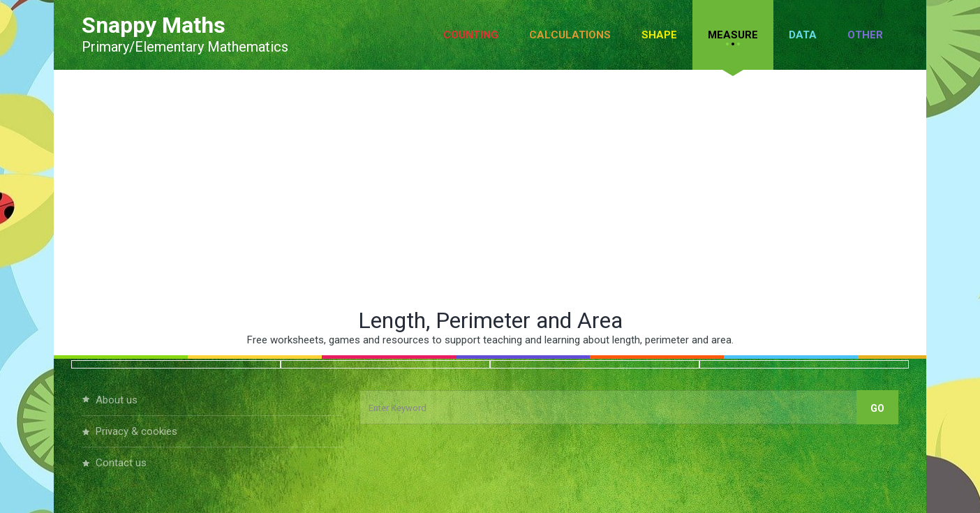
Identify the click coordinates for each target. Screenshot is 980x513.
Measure (733, 35)
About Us (117, 400)
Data (803, 35)
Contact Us (121, 463)
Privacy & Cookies (136, 431)
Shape (659, 35)
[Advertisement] (490, 188)
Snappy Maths (154, 25)
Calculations (570, 35)
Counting (471, 35)
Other (865, 35)
